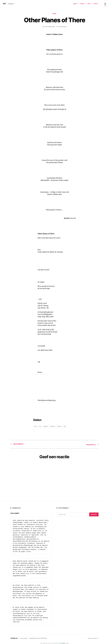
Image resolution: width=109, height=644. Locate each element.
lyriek (54, 14)
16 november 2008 (50, 27)
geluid (75, 4)
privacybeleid (24, 638)
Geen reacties (63, 27)
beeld (95, 4)
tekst (89, 4)
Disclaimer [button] (15, 513)
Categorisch (16, 508)
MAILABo (94, 514)
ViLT (5, 4)
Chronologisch (64, 508)
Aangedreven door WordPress (39, 638)
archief (82, 4)
